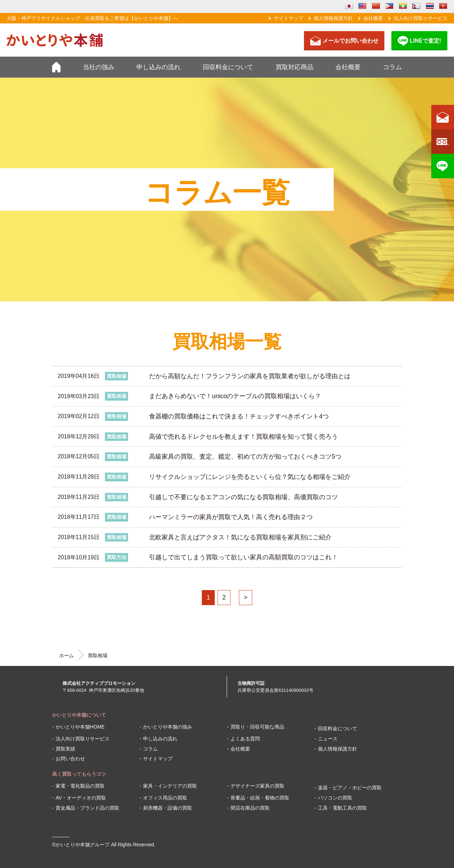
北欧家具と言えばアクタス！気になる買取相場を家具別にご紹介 (240, 537)
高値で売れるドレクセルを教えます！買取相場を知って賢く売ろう (243, 437)
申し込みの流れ (158, 67)
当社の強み (99, 67)
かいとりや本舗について (79, 715)
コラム (392, 67)
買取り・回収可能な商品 (257, 727)
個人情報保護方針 (333, 18)
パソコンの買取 (335, 798)
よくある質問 (245, 739)
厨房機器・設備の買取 (168, 808)
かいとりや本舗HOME (80, 727)
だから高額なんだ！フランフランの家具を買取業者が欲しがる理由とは (250, 376)
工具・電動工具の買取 (342, 808)
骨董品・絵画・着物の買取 (260, 798)
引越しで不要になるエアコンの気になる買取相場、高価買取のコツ (243, 497)
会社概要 (373, 18)
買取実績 (65, 749)
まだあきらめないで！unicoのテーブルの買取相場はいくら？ (235, 396)
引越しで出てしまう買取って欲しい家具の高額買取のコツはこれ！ (243, 557)
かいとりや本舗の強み (168, 727)
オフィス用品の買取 (165, 798)
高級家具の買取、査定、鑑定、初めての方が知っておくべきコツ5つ (245, 457)
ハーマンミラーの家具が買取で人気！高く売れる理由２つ (231, 517)
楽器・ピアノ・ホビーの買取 (350, 788)
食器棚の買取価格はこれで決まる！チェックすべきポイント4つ (239, 416)
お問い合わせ (70, 759)
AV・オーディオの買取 (81, 798)
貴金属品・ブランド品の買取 (87, 808)
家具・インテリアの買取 (170, 786)
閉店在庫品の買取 (250, 808)
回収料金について (228, 67)
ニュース (328, 739)
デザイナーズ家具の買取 (257, 786)
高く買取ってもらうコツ (79, 774)
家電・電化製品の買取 (80, 786)
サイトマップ (289, 18)
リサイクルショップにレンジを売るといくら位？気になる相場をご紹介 (250, 477)
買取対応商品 (295, 67)
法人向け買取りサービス (420, 18)
